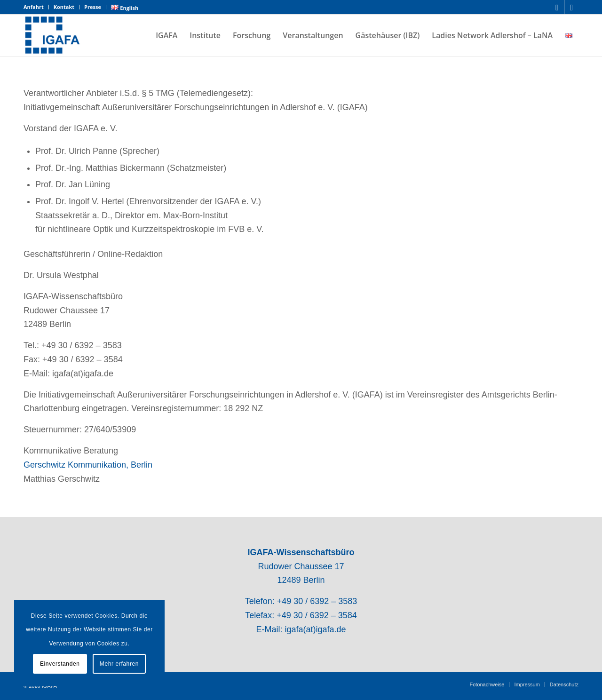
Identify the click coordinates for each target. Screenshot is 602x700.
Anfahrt (34, 7)
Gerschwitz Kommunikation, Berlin (88, 465)
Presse (93, 7)
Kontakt (64, 7)
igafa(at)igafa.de (315, 629)
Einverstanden (60, 664)
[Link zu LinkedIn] (557, 7)
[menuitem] (36, 7)
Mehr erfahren (119, 664)
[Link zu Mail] (571, 7)
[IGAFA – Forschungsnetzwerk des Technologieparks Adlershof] (52, 35)
